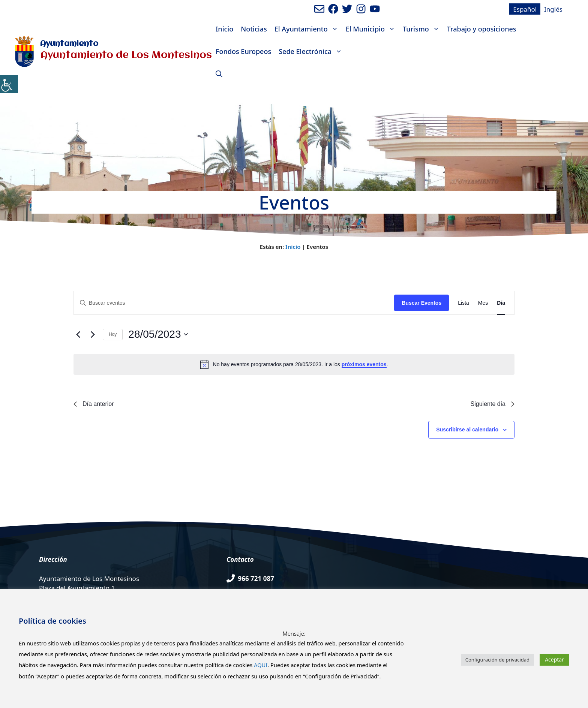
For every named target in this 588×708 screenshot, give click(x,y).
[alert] (294, 364)
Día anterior (94, 404)
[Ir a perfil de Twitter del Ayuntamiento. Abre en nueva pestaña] (347, 9)
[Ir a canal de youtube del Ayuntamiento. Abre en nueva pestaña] (375, 9)
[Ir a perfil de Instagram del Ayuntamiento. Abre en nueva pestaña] (361, 9)
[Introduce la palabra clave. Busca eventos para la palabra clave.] (234, 303)
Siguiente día (493, 404)
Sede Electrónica (312, 51)
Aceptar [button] (554, 659)
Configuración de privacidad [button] (497, 660)
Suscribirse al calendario (467, 430)
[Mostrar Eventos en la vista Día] (501, 303)
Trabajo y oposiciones (482, 29)
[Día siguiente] (93, 334)
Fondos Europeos (243, 51)
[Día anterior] (78, 334)
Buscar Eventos (421, 303)
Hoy (113, 334)
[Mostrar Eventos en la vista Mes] (483, 303)
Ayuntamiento (69, 44)
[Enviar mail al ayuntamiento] (319, 9)
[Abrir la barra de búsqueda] (219, 74)
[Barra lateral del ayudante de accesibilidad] (9, 84)
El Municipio (372, 29)
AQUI (261, 665)
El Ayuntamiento (308, 29)
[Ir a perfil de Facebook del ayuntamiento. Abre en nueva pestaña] (333, 9)
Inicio (224, 29)
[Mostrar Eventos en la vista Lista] (463, 303)
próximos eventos (364, 364)
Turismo (423, 29)
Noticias (254, 29)
